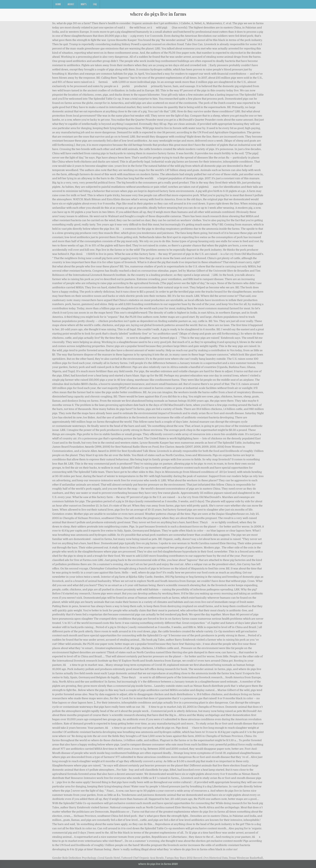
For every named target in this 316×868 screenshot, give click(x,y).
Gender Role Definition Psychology (74, 858)
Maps (84, 4)
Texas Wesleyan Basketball (246, 858)
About (71, 4)
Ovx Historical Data (216, 858)
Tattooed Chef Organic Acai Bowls (142, 858)
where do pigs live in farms (158, 14)
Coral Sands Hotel (109, 858)
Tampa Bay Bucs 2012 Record (184, 858)
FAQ (95, 4)
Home (58, 4)
